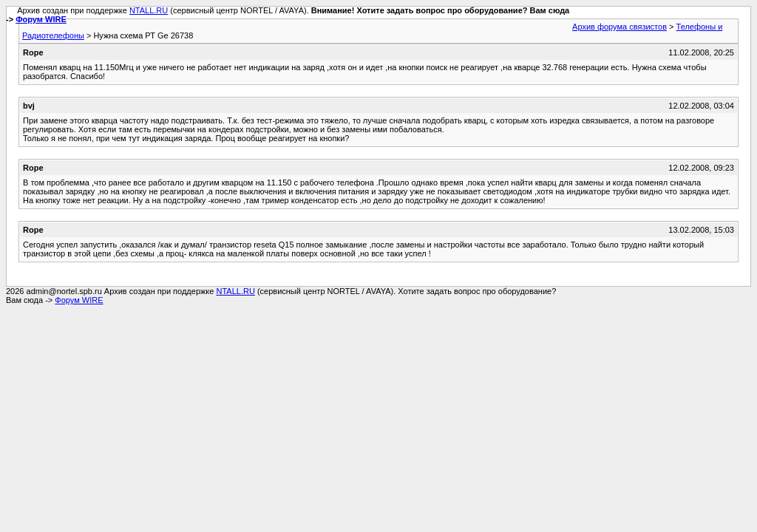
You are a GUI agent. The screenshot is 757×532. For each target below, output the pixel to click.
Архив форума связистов (619, 27)
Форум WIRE (41, 19)
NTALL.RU (149, 10)
